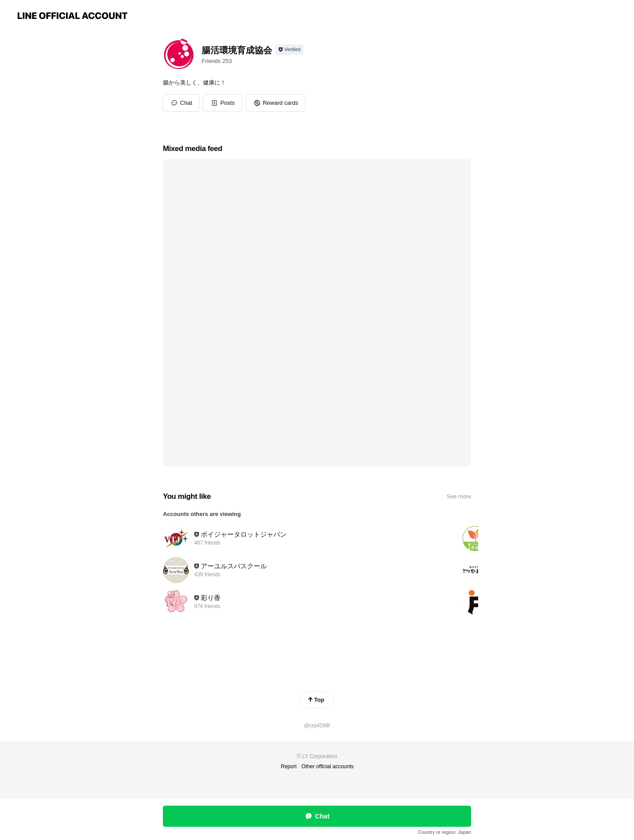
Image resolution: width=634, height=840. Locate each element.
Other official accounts (328, 766)
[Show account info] (289, 50)
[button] (223, 103)
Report (289, 766)
